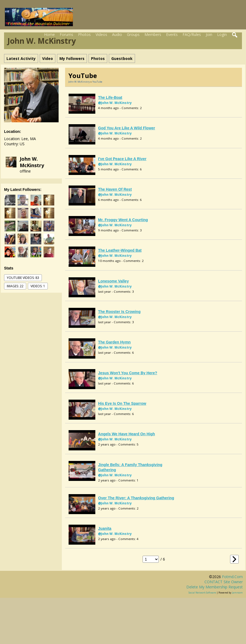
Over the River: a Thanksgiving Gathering (136, 498)
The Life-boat (110, 97)
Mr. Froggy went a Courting (123, 220)
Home (49, 34)
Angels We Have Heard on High (127, 434)
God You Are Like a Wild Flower (127, 128)
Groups (133, 34)
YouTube (97, 82)
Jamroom (237, 593)
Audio (117, 34)
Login (222, 34)
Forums (66, 34)
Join (209, 34)
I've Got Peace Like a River (122, 159)
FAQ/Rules (192, 34)
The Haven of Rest (115, 189)
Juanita (105, 528)
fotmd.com (232, 577)
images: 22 (15, 286)
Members (153, 34)
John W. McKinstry (32, 162)
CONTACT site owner (224, 582)
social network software (202, 593)
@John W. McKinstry (115, 103)
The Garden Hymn (114, 342)
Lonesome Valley (113, 281)
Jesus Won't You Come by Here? (128, 373)
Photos (84, 34)
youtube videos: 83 (23, 278)
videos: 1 (38, 286)
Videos (101, 34)
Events (172, 34)
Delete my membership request (215, 587)
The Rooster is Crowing (119, 312)
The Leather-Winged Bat (120, 250)
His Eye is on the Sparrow (122, 403)
